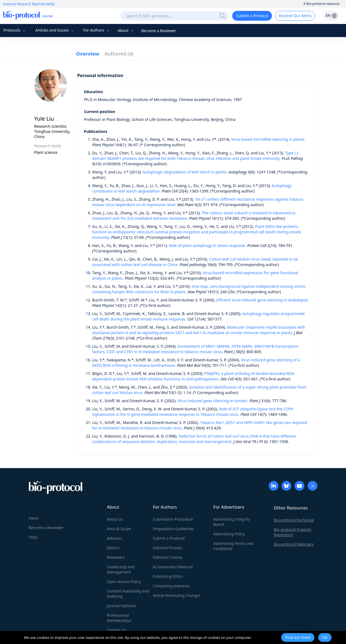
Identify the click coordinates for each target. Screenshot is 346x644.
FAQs (33, 537)
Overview (88, 54)
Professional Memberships (119, 618)
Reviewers (116, 557)
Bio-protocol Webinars (294, 544)
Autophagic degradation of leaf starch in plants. (185, 172)
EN (331, 15)
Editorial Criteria (167, 557)
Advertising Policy (229, 534)
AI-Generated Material (173, 567)
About (126, 30)
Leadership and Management (121, 569)
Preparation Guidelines (174, 529)
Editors (113, 548)
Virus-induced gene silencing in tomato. (213, 401)
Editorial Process (168, 548)
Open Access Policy (124, 582)
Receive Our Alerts (295, 16)
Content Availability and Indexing (128, 594)
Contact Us (117, 630)
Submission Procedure (173, 519)
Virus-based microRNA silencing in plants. (268, 139)
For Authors (97, 30)
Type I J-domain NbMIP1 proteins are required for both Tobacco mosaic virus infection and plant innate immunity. (196, 156)
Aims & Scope (119, 529)
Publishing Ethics (168, 576)
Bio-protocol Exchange (294, 520)
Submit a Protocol (252, 16)
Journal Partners (122, 606)
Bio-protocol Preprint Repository (293, 532)
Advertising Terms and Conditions (233, 546)
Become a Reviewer (159, 31)
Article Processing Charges (177, 595)
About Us (115, 519)
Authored (119, 54)
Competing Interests (171, 586)
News (34, 518)
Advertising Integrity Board (232, 522)
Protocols (15, 30)
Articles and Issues (55, 30)
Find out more (298, 637)
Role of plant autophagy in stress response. (208, 245)
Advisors (115, 538)
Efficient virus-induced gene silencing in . (263, 300)
